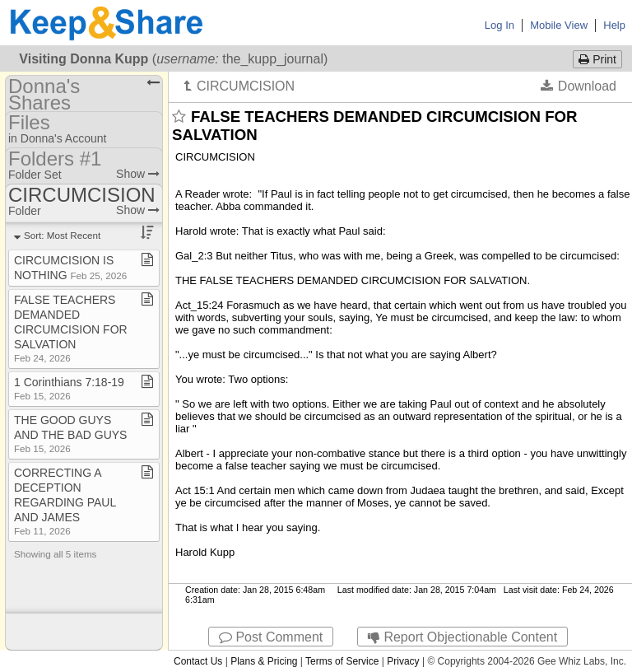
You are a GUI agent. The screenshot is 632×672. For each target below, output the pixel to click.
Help (614, 25)
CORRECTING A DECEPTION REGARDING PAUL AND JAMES (65, 501)
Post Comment (271, 637)
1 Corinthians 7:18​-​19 (69, 388)
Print (597, 59)
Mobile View (559, 25)
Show (138, 174)
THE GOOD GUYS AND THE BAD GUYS (70, 434)
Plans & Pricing (264, 661)
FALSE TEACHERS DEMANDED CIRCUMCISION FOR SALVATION (71, 328)
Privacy (403, 661)
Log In (500, 25)
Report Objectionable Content (462, 637)
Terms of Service (342, 661)
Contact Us (198, 661)
